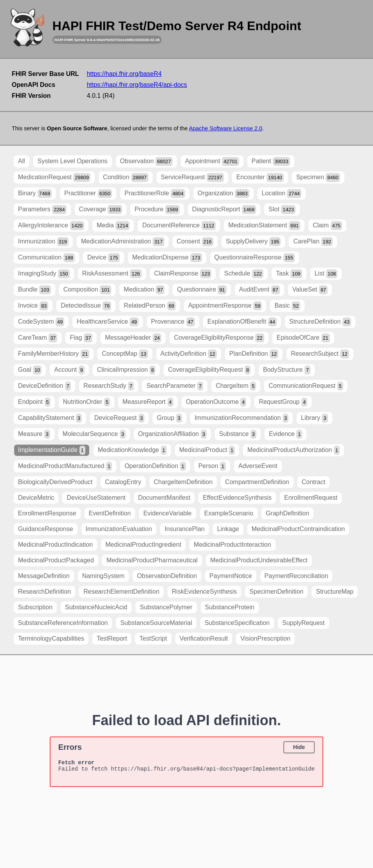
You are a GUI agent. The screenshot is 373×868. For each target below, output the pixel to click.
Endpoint (34, 402)
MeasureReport (148, 402)
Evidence (286, 434)
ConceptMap (125, 354)
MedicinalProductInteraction (232, 545)
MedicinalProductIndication (55, 545)
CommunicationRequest (306, 386)
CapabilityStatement (50, 418)
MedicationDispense (167, 258)
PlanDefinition (254, 354)
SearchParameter (175, 386)
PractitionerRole (155, 194)
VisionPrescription (265, 638)
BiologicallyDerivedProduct (55, 482)
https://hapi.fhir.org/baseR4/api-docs (137, 85)
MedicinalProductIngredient (143, 545)
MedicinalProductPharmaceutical (152, 560)
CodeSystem (41, 322)
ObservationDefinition (167, 576)
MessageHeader (133, 338)
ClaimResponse (183, 274)
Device (104, 258)
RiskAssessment (112, 274)
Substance (238, 434)
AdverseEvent (258, 466)
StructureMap (335, 592)
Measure (34, 434)
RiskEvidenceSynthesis (204, 592)
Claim (327, 226)
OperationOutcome (216, 402)
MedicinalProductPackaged (56, 560)
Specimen (318, 177)
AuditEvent (259, 290)
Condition (126, 177)
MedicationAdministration (123, 242)
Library (314, 418)
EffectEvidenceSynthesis (237, 498)
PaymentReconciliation (296, 576)
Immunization (43, 242)
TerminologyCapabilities (51, 638)
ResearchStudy (109, 386)
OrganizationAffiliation (172, 434)
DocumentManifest (164, 498)
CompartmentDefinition (257, 482)
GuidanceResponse (46, 529)
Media (113, 226)
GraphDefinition (287, 513)
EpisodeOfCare (303, 338)
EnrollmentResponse (47, 513)
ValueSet (310, 290)
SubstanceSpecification (237, 623)
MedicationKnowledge (132, 450)
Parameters (42, 210)
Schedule (244, 274)
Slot (282, 210)
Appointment (212, 161)
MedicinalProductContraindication (298, 529)
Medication (144, 290)
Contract (314, 482)
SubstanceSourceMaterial (156, 623)
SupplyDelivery (253, 242)
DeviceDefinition (44, 386)
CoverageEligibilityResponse (219, 338)
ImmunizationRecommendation (241, 418)
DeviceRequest (119, 418)
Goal (30, 370)
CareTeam (38, 338)
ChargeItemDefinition (183, 482)
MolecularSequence (94, 434)
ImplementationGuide (52, 450)
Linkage (228, 529)
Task (289, 274)
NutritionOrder (86, 402)
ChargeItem (236, 386)
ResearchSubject (320, 354)
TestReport (112, 638)
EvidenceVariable (167, 513)
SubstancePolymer (166, 607)
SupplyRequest (304, 623)
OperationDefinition (155, 466)
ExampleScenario (229, 513)
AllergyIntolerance (51, 226)
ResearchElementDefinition (121, 592)
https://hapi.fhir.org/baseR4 (124, 74)
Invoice (33, 306)
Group (169, 418)
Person (212, 466)
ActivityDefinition (189, 354)
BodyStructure (287, 370)
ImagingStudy (44, 274)
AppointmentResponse (225, 306)
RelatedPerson (150, 306)
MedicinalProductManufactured (65, 466)
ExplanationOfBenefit (242, 322)
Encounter (260, 177)
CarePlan (313, 242)
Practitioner (88, 194)
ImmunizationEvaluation (119, 529)
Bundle (34, 290)
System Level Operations (73, 161)
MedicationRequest (54, 177)
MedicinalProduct (207, 450)
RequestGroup (283, 402)
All (22, 161)
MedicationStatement (264, 226)
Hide (299, 747)
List (326, 274)
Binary (35, 194)
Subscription (35, 607)
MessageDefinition (44, 576)
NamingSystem (103, 576)
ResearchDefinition (44, 592)
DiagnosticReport (224, 210)
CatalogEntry (123, 482)
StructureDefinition (320, 322)
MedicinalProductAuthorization (294, 450)
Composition (87, 290)
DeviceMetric (36, 498)
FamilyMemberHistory (54, 354)
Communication (46, 258)
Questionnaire (202, 290)
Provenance (173, 322)
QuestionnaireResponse (255, 258)
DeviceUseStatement (96, 498)
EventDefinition (110, 513)
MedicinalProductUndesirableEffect (259, 560)
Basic (287, 306)
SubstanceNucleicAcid (96, 607)
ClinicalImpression (126, 370)
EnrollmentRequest (311, 498)
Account (69, 370)
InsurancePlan (184, 529)
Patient (271, 161)
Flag (81, 338)
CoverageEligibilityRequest (209, 370)
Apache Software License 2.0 (226, 128)
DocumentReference (179, 226)
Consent (195, 242)
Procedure (157, 210)
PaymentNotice (231, 576)
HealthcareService (107, 322)
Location (282, 194)
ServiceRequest (192, 177)
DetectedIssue (86, 306)
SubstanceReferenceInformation (63, 623)
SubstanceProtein (230, 607)
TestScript (153, 638)
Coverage (101, 210)
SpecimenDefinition (276, 592)
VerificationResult (204, 638)
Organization (223, 194)
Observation (146, 161)
